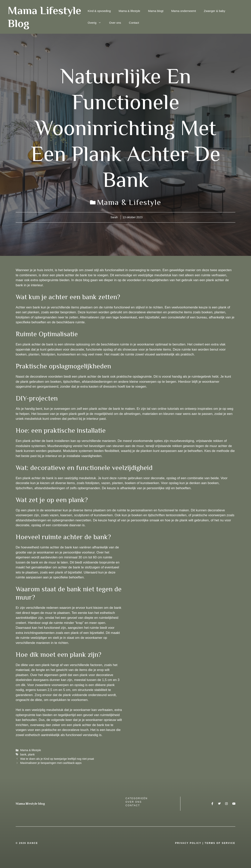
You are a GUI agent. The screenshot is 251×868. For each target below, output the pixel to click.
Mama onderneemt (184, 11)
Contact (134, 23)
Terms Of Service (220, 843)
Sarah (114, 217)
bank (23, 754)
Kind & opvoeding (99, 11)
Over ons (115, 23)
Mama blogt (156, 11)
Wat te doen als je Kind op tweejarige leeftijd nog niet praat (57, 759)
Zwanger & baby (214, 11)
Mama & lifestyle (129, 11)
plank (31, 754)
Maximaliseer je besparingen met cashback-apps (51, 763)
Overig (96, 23)
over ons (134, 802)
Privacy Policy (188, 843)
